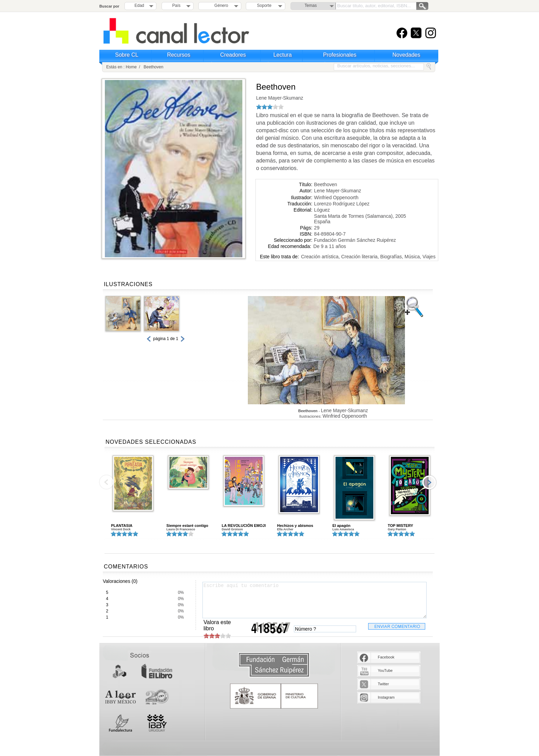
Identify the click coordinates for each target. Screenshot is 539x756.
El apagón (342, 526)
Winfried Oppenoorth (336, 198)
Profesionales (340, 55)
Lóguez (322, 210)
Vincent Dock (121, 529)
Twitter (383, 684)
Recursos (179, 55)
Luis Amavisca (343, 529)
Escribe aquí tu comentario (315, 600)
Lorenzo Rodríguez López (342, 204)
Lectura (282, 55)
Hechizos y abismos (295, 526)
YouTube (385, 670)
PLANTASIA (122, 526)
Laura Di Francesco (181, 529)
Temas (311, 5)
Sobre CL (127, 55)
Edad (139, 5)
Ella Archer (285, 529)
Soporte (264, 5)
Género (220, 5)
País (176, 5)
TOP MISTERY (400, 526)
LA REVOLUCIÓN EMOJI (244, 526)
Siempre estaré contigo (187, 526)
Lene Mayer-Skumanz (280, 98)
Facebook (386, 657)
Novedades (406, 55)
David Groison (232, 529)
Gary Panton (397, 529)
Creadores (233, 55)
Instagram (386, 697)
